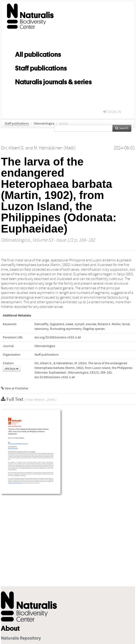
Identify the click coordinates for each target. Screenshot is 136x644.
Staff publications (41, 67)
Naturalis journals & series (53, 81)
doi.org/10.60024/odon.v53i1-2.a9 (58, 337)
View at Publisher (15, 388)
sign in (112, 112)
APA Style (12, 369)
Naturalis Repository (21, 638)
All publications (38, 54)
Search (122, 128)
